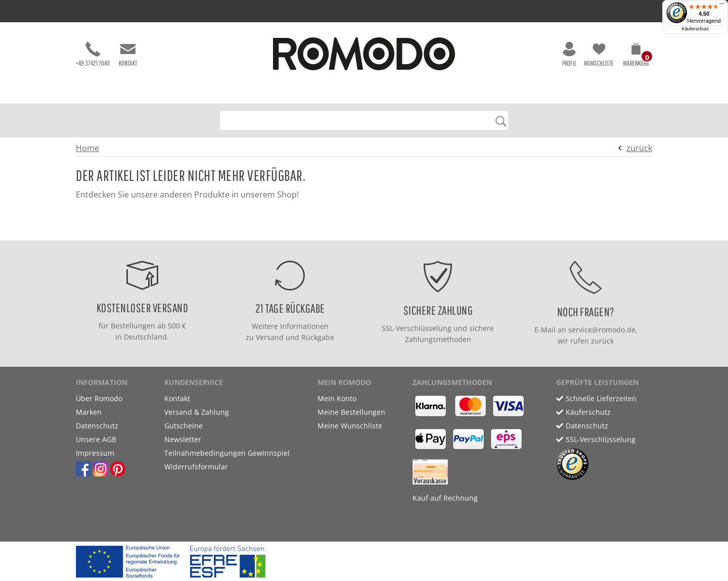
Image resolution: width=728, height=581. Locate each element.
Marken (89, 412)
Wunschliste (599, 54)
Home (87, 148)
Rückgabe (318, 337)
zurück (639, 148)
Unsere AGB (96, 439)
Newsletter (183, 439)
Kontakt (128, 54)
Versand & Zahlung (197, 412)
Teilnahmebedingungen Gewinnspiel (227, 453)
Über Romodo (99, 398)
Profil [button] (569, 54)
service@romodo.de (602, 330)
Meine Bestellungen (351, 412)
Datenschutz (97, 426)
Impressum (95, 453)
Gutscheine (184, 426)
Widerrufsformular (196, 467)
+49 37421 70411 (93, 54)
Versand (270, 337)
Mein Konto (337, 398)
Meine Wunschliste (350, 426)
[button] (636, 57)
